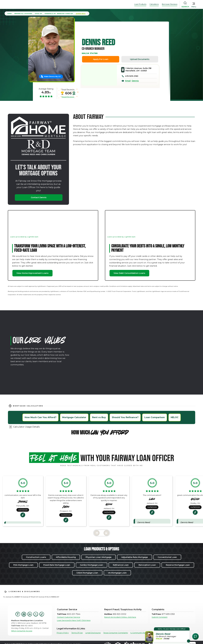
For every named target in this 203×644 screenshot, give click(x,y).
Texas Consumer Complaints (116, 633)
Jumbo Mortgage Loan (92, 565)
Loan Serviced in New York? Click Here (74, 620)
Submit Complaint (160, 617)
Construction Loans (36, 557)
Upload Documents (140, 59)
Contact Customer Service (69, 617)
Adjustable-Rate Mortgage (135, 557)
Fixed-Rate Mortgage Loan (57, 565)
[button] (168, 635)
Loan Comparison (155, 417)
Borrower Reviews (170, 4)
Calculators (154, 4)
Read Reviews (68, 97)
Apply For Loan (101, 59)
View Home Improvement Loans (32, 273)
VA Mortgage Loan (117, 573)
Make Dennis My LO (52, 76)
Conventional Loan (167, 557)
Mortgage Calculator (74, 417)
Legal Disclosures (93, 633)
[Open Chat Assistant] (195, 636)
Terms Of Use (77, 633)
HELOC (175, 417)
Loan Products (140, 4)
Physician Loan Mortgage (99, 557)
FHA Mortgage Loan (23, 565)
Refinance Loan (121, 565)
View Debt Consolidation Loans (129, 273)
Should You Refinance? (125, 417)
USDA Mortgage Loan (87, 573)
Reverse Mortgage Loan (178, 565)
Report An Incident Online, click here (120, 617)
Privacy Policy (63, 633)
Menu (194, 7)
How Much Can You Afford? (40, 417)
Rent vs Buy (99, 417)
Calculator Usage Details (26, 427)
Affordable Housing (66, 557)
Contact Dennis (39, 197)
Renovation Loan (147, 565)
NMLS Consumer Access (22, 631)
